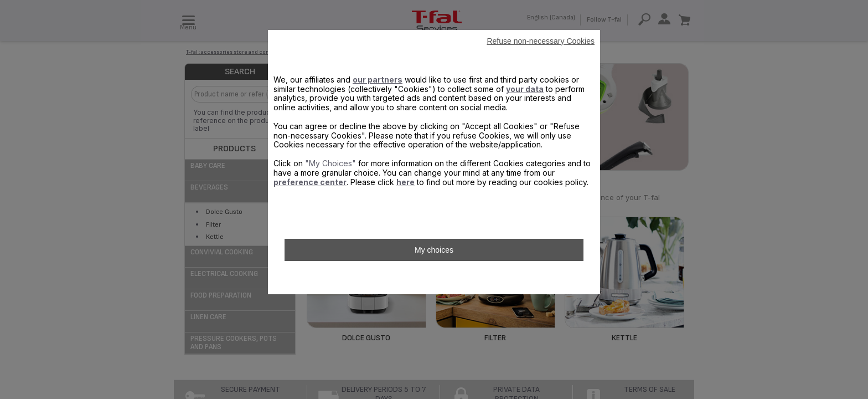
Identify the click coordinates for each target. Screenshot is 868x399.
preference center (310, 182)
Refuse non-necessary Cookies (541, 41)
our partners (378, 80)
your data (525, 89)
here (405, 182)
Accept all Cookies (434, 278)
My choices (434, 250)
